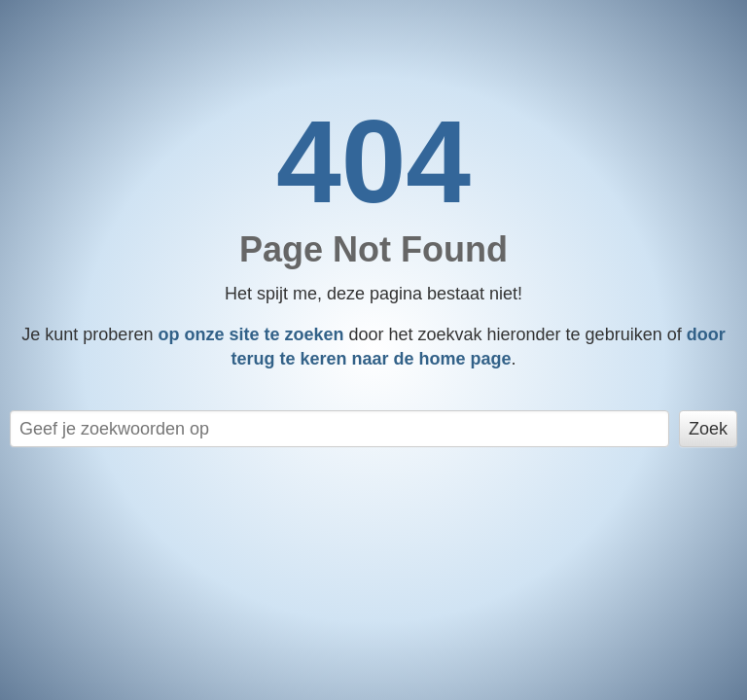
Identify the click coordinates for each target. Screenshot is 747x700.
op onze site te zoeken (250, 334)
